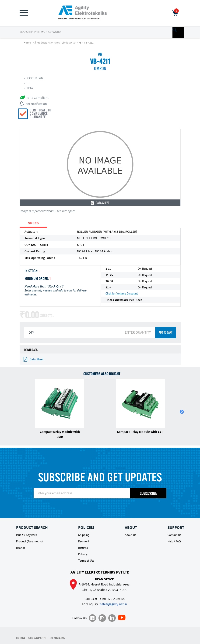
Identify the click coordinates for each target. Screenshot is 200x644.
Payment (84, 541)
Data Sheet (100, 203)
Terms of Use (86, 561)
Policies (86, 527)
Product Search (32, 527)
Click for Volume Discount (122, 293)
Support (176, 527)
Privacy (83, 554)
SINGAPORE (37, 638)
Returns (83, 548)
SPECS (33, 223)
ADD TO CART (165, 333)
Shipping (84, 535)
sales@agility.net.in (114, 604)
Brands (21, 548)
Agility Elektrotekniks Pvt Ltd (100, 572)
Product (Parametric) (29, 541)
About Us (130, 535)
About (131, 527)
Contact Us (174, 535)
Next (182, 412)
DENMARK (57, 638)
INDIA (21, 638)
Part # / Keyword (27, 535)
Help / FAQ (174, 541)
